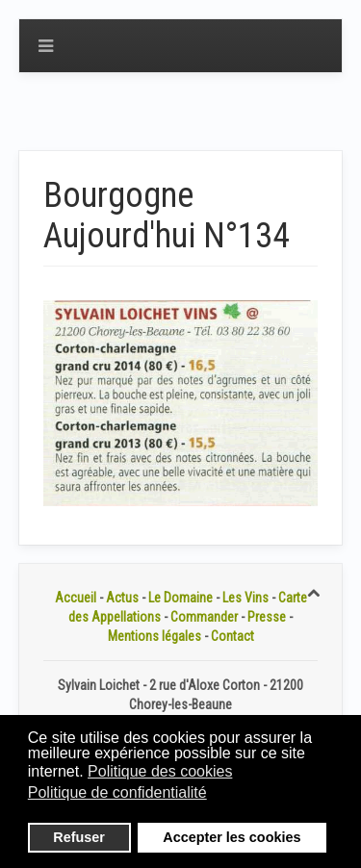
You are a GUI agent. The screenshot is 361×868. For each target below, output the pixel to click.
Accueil (76, 598)
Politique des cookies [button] (160, 771)
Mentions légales (155, 636)
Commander (204, 617)
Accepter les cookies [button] (232, 837)
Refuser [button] (79, 837)
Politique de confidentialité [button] (117, 792)
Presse (267, 617)
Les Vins (245, 598)
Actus (122, 598)
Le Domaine (180, 598)
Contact (232, 636)
